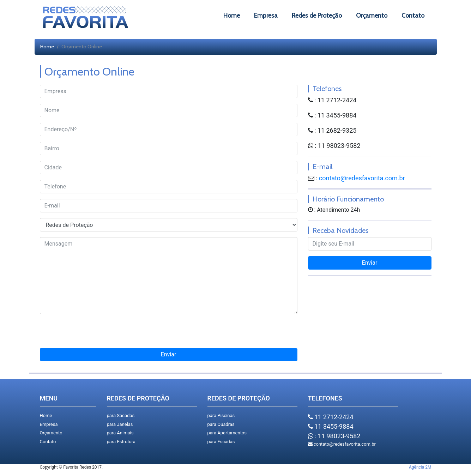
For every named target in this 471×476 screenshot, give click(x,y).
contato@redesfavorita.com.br (362, 178)
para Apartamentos (227, 433)
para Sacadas (121, 415)
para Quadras (221, 424)
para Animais (120, 433)
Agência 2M (420, 467)
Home (47, 47)
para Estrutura (121, 442)
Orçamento (51, 433)
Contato (48, 442)
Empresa (49, 424)
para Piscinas (221, 415)
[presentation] (169, 334)
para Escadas (221, 442)
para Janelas (120, 424)
